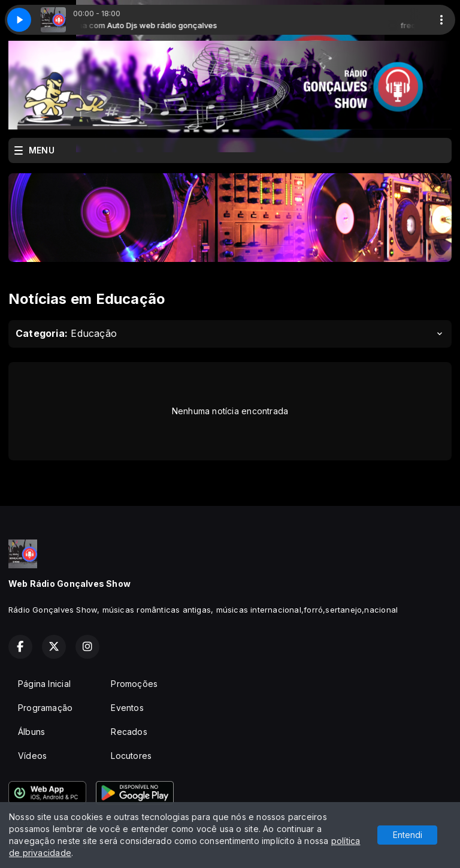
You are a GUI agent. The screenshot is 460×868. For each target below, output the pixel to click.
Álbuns (31, 732)
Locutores (131, 756)
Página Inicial (44, 684)
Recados (129, 732)
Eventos (127, 708)
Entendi (408, 835)
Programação (45, 708)
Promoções (134, 684)
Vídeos (32, 756)
